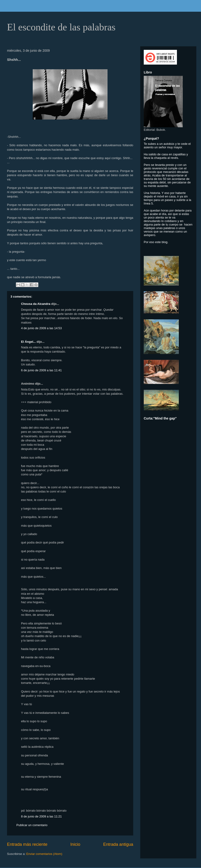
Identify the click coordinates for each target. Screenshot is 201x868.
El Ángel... (28, 342)
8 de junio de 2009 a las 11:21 (41, 816)
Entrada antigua (118, 844)
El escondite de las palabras (61, 27)
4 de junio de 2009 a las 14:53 (41, 328)
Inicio (75, 844)
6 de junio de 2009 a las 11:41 (41, 370)
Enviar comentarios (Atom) (44, 854)
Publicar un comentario (32, 825)
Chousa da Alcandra (36, 304)
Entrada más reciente (27, 844)
